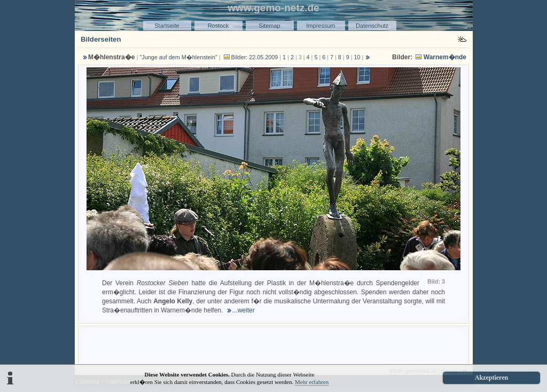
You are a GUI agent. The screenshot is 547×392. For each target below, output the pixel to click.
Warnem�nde (445, 57)
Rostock (218, 26)
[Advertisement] (273, 344)
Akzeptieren (491, 378)
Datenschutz (372, 26)
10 (357, 57)
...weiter (244, 310)
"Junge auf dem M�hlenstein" (179, 57)
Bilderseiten (101, 39)
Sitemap (269, 26)
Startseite (167, 26)
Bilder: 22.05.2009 (250, 57)
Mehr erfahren (312, 382)
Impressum (321, 26)
